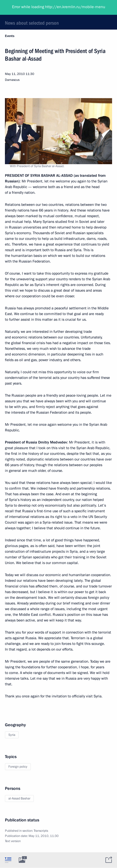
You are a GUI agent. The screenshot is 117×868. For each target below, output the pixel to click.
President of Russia (23, 7)
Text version (13, 841)
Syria (12, 735)
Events (10, 36)
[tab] (8, 860)
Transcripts (41, 831)
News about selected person (32, 23)
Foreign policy (18, 767)
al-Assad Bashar (19, 798)
